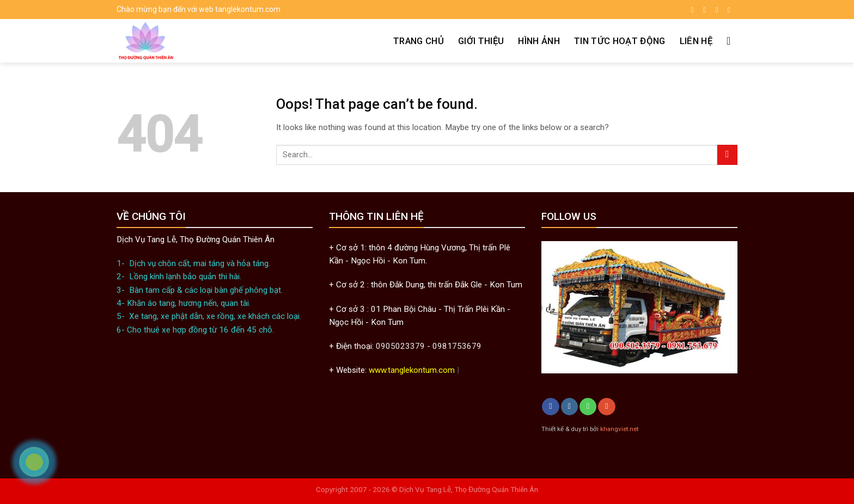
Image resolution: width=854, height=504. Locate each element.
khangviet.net (619, 429)
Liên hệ (696, 41)
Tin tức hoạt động (620, 41)
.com (446, 370)
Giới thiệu (481, 41)
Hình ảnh (539, 41)
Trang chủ (419, 41)
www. (378, 370)
